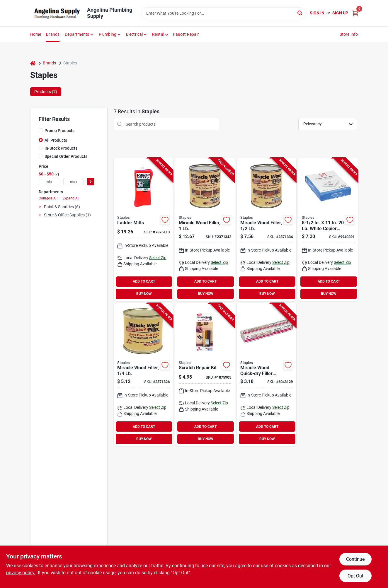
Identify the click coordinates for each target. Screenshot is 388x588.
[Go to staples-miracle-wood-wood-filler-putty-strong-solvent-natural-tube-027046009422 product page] (267, 375)
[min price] (49, 182)
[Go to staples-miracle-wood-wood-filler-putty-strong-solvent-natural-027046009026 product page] (267, 229)
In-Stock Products (61, 148)
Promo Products (59, 131)
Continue (355, 559)
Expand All (71, 198)
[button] (160, 34)
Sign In (317, 13)
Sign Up (340, 13)
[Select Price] (91, 182)
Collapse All (48, 198)
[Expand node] (41, 207)
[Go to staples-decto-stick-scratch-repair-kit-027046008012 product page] (205, 375)
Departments (77, 34)
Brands (53, 34)
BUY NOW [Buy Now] (144, 294)
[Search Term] (224, 13)
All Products (56, 140)
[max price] (74, 182)
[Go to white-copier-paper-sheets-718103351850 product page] (328, 229)
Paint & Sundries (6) (62, 207)
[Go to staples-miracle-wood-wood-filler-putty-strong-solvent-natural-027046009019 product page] (143, 375)
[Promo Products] (41, 130)
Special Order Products (66, 156)
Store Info (349, 34)
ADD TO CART (144, 281)
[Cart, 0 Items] (355, 13)
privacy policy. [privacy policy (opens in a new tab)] (21, 573)
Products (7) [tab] (46, 92)
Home (36, 34)
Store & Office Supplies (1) (67, 215)
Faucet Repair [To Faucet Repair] (186, 34)
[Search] (300, 13)
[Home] (33, 63)
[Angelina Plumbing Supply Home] (57, 13)
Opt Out (355, 576)
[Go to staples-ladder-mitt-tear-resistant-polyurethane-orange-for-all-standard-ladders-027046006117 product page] (143, 229)
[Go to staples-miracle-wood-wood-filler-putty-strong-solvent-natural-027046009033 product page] (205, 229)
